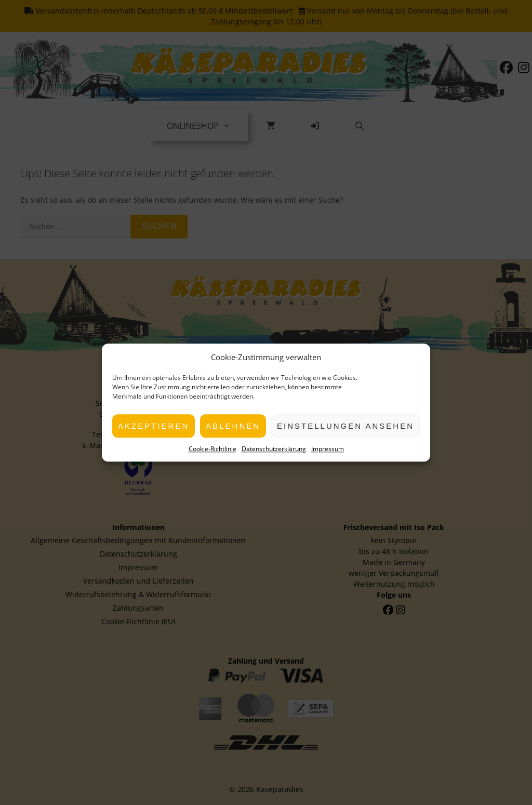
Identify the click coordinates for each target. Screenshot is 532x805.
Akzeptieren (154, 426)
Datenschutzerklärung (274, 449)
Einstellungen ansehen (345, 426)
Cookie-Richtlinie (212, 449)
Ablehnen (233, 426)
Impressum (328, 449)
